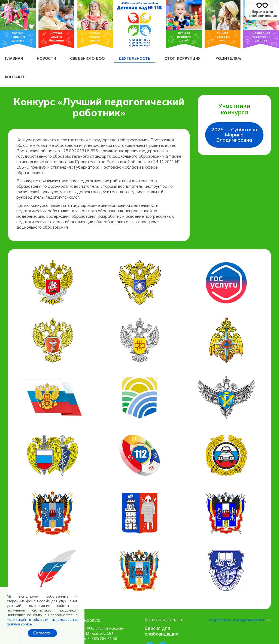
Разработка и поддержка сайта (236, 620)
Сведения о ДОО (87, 58)
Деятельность (134, 58)
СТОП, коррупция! (183, 58)
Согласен (42, 633)
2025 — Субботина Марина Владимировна (234, 135)
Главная (14, 58)
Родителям (228, 58)
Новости (46, 58)
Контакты (16, 77)
